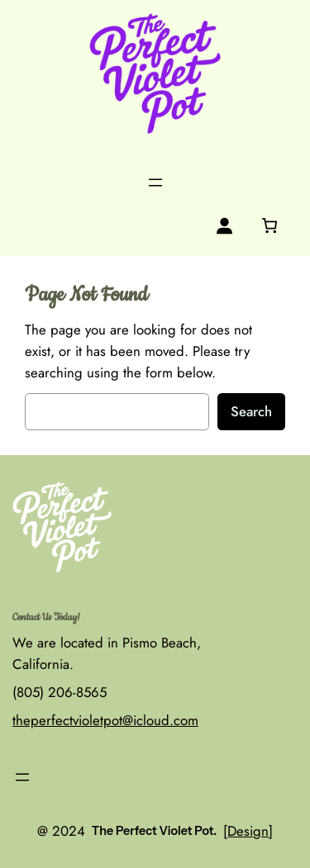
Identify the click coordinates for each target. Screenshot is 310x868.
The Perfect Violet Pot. (154, 831)
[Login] (224, 226)
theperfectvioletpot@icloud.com (105, 720)
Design (248, 831)
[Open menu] (155, 183)
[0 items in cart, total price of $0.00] (269, 225)
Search (251, 411)
